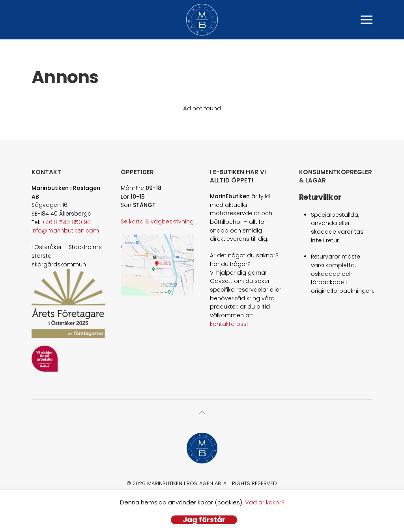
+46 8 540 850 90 (66, 222)
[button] (367, 20)
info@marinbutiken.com (65, 231)
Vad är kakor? (265, 502)
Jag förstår (204, 520)
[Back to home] (202, 20)
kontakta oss (228, 324)
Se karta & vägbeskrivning (157, 221)
